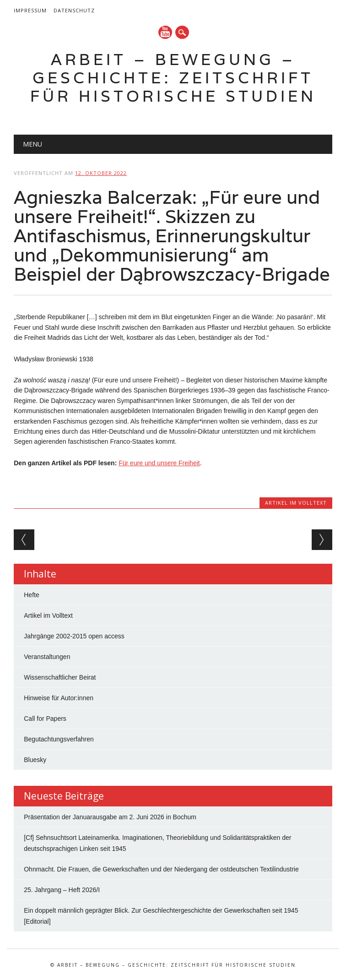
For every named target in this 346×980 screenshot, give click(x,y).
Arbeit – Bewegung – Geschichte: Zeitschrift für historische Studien (173, 78)
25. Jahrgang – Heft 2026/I (62, 890)
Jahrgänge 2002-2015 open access (74, 636)
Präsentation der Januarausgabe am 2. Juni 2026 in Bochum (110, 817)
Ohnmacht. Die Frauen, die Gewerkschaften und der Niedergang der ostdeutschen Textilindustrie (161, 869)
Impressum (30, 10)
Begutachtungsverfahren (59, 739)
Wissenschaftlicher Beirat (60, 677)
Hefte (31, 595)
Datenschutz (74, 10)
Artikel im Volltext (296, 503)
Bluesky (35, 760)
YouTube (165, 32)
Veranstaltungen (47, 657)
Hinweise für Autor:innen (59, 698)
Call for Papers (45, 719)
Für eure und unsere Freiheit (159, 463)
